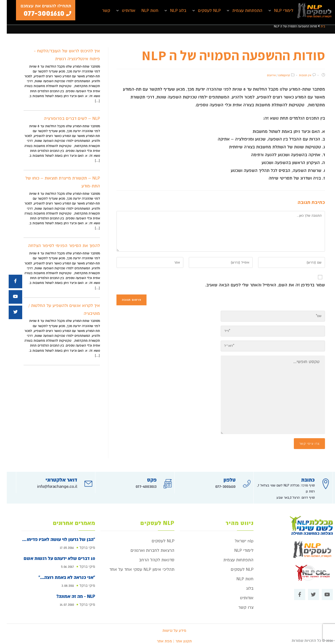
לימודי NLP (277, 11)
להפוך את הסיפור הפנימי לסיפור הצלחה (57, 246)
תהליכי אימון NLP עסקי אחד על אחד (135, 566)
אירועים (265, 75)
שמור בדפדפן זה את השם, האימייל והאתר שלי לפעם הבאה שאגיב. (258, 285)
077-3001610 (219, 483)
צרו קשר (239, 604)
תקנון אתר (177, 637)
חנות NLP (143, 11)
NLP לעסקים (203, 11)
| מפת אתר (159, 637)
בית (316, 26)
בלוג (243, 585)
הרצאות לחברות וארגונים (146, 547)
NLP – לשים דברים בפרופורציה (65, 118)
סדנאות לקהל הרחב (150, 556)
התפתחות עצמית (241, 11)
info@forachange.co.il (50, 483)
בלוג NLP (171, 11)
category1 (277, 75)
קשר (99, 11)
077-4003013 (139, 483)
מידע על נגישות (168, 627)
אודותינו (122, 11)
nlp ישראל (237, 537)
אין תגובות (298, 75)
